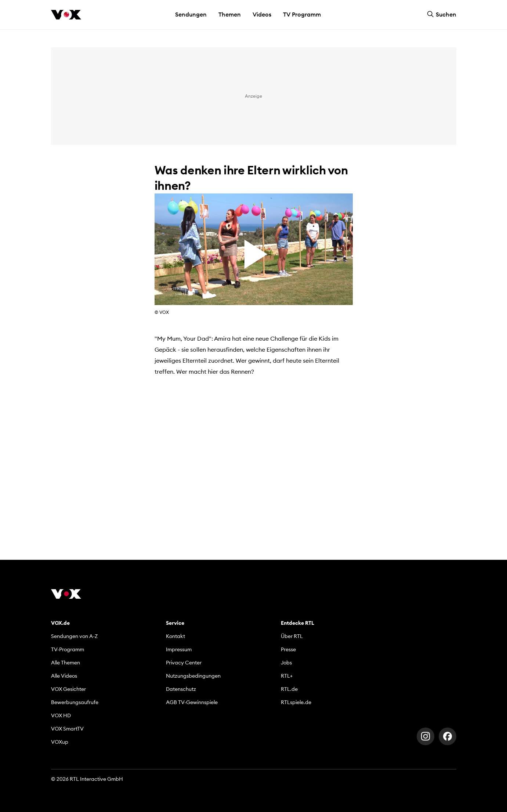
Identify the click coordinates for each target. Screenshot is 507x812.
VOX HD (61, 715)
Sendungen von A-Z (74, 636)
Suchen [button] (442, 14)
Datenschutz (181, 689)
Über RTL (292, 636)
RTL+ (287, 676)
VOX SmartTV (67, 729)
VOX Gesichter (68, 689)
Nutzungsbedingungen (193, 676)
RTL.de (289, 689)
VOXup (60, 742)
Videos (262, 14)
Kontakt (175, 636)
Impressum (179, 649)
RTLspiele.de (296, 702)
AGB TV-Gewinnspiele (192, 702)
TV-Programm (68, 649)
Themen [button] (230, 14)
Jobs (286, 663)
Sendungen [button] (191, 14)
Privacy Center (184, 663)
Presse (288, 649)
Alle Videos (64, 676)
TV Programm (302, 14)
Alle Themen (66, 663)
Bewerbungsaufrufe (75, 702)
